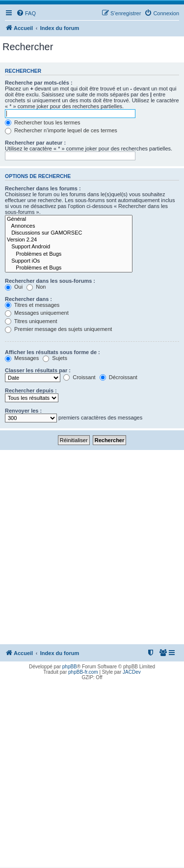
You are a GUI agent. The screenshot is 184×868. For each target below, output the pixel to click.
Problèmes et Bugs (69, 254)
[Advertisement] (92, 547)
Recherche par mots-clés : (39, 83)
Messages (22, 358)
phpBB (70, 667)
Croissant (79, 377)
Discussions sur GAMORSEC (69, 233)
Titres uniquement (31, 321)
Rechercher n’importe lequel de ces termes (61, 130)
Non (36, 287)
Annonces (69, 226)
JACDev (132, 672)
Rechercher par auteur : (35, 143)
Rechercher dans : (28, 299)
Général (69, 219)
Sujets (55, 358)
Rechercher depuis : (31, 390)
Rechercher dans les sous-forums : (50, 281)
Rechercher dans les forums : (43, 188)
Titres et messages (32, 305)
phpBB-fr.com (83, 672)
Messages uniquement (37, 313)
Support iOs (69, 261)
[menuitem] (26, 13)
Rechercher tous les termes (43, 122)
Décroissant (118, 377)
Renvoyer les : (23, 411)
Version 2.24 (69, 240)
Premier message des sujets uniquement (58, 329)
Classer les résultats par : (38, 370)
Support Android (69, 247)
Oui (14, 287)
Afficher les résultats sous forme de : (53, 352)
